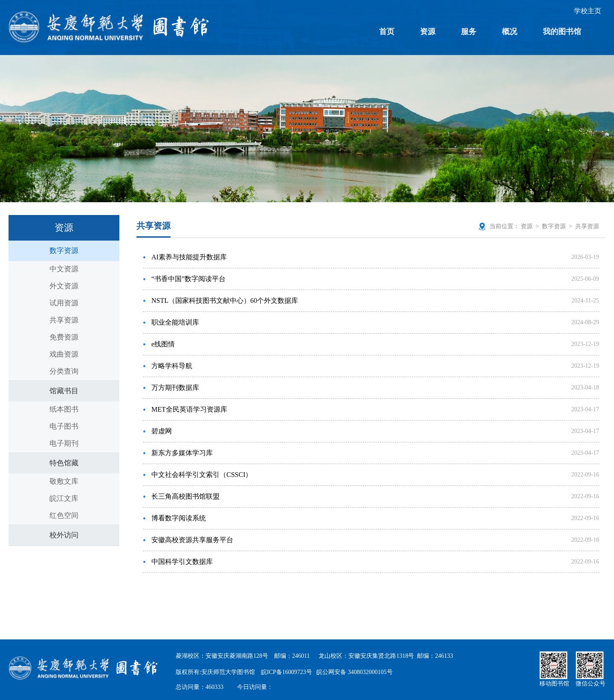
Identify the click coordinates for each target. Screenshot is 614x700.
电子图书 (64, 426)
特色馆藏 (64, 463)
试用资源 (64, 303)
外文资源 (64, 286)
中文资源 (64, 269)
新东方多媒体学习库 (182, 453)
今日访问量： (255, 687)
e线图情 (163, 344)
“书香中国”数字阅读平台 (188, 279)
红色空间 (64, 516)
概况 (510, 32)
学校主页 (588, 11)
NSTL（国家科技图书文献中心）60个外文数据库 (225, 301)
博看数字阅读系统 (179, 518)
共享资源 (64, 320)
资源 (428, 32)
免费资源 (64, 337)
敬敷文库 (64, 481)
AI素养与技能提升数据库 (189, 257)
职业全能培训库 (175, 322)
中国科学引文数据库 (182, 562)
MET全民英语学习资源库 (189, 409)
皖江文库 (64, 498)
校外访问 (64, 535)
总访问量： (200, 687)
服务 (469, 32)
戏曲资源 (64, 354)
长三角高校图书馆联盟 (185, 496)
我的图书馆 (562, 32)
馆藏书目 (64, 391)
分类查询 (64, 371)
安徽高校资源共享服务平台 (192, 540)
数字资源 (64, 251)
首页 (387, 32)
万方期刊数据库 (175, 388)
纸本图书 (64, 409)
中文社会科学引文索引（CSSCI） (202, 475)
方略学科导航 (172, 366)
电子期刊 (64, 443)
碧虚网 (162, 431)
